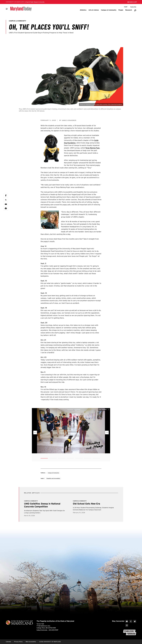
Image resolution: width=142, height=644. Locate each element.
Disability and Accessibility (53, 478)
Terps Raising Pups (92, 148)
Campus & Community (53, 473)
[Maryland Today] (21, 9)
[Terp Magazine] (126, 7)
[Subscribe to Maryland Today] (133, 7)
